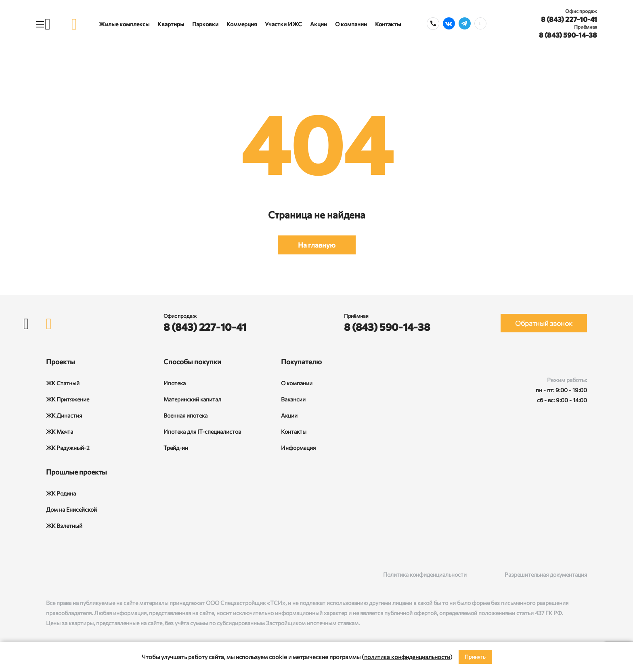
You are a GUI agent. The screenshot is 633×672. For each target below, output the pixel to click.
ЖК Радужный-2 (68, 448)
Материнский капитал (192, 399)
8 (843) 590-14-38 (568, 35)
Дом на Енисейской (71, 509)
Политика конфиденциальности (425, 574)
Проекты (61, 362)
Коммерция (242, 24)
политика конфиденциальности (407, 657)
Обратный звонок (544, 323)
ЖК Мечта (60, 432)
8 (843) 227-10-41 (569, 19)
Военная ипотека (185, 415)
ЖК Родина (61, 493)
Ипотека (175, 383)
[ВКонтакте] (50, 574)
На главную (317, 245)
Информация (298, 448)
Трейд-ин (176, 448)
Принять (475, 657)
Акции (319, 24)
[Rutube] (67, 574)
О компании (351, 24)
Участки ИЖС (283, 24)
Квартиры (171, 24)
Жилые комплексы (124, 24)
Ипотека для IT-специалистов (202, 432)
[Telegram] (83, 574)
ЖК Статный (63, 383)
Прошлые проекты (77, 472)
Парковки (205, 24)
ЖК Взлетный (64, 526)
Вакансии (293, 399)
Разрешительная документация (546, 574)
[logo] (74, 24)
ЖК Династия (64, 415)
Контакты (388, 24)
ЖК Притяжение (68, 399)
